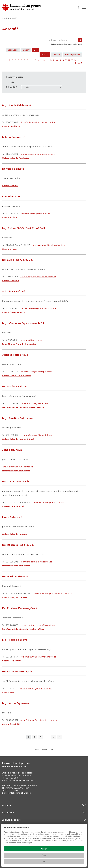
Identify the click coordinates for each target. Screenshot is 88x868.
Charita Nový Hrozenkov (14, 597)
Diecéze (55, 55)
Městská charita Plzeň (13, 506)
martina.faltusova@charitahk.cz (37, 435)
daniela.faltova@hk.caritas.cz (35, 403)
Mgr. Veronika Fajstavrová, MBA (23, 323)
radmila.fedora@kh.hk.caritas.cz (36, 562)
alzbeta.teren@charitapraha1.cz (37, 372)
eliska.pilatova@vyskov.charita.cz (49, 245)
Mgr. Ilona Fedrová (15, 640)
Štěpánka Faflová (14, 291)
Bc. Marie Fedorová (15, 577)
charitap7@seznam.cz (32, 340)
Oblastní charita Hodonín (15, 534)
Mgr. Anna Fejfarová (16, 703)
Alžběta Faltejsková (15, 355)
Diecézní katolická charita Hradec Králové (23, 407)
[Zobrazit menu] (84, 7)
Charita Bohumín (11, 281)
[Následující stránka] (53, 737)
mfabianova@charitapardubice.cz (37, 154)
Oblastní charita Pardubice (16, 158)
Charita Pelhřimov (11, 661)
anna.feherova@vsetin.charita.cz (36, 688)
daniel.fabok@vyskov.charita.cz (36, 213)
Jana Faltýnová (12, 450)
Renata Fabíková (13, 169)
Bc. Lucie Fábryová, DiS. (18, 260)
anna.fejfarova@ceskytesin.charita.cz (39, 720)
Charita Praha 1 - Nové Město (17, 376)
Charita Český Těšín (12, 724)
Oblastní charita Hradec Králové (18, 439)
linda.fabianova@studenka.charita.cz (39, 122)
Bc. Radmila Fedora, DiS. (18, 545)
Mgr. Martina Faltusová (17, 418)
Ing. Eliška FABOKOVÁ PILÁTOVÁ (24, 228)
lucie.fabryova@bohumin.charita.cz (38, 277)
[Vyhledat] (78, 7)
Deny (44, 855)
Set (44, 862)
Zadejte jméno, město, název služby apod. (66, 44)
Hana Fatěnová (12, 517)
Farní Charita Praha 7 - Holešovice (19, 344)
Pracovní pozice (15, 77)
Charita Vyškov (10, 217)
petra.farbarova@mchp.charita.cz (49, 502)
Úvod (4, 18)
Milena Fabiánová (14, 137)
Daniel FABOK (11, 196)
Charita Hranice (10, 186)
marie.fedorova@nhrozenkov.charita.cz (52, 593)
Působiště (12, 87)
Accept (44, 849)
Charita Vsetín (9, 692)
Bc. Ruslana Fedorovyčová (20, 608)
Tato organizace (72, 55)
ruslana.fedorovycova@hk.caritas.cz (39, 625)
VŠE (80, 63)
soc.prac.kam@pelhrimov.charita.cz (38, 657)
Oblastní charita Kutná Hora (16, 471)
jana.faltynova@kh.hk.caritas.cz (17, 467)
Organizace (14, 50)
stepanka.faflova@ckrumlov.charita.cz (39, 308)
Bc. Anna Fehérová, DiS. (18, 672)
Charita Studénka (11, 126)
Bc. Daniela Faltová (15, 386)
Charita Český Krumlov (14, 312)
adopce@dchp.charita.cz (22, 780)
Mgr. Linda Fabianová (16, 105)
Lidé (38, 50)
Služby (28, 50)
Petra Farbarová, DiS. (16, 482)
